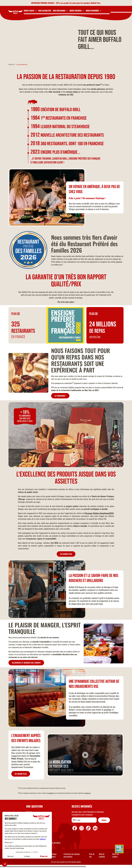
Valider (104, 820)
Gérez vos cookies (116, 856)
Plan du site (92, 856)
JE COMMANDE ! (60, 396)
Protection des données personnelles (72, 856)
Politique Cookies (53, 856)
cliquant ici (88, 793)
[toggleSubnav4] (77, 11)
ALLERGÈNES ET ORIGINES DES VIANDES (26, 663)
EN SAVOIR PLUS (66, 554)
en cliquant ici (51, 793)
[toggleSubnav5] (94, 11)
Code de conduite (102, 856)
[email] (84, 820)
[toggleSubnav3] (60, 11)
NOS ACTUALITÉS (45, 11)
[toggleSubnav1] (30, 11)
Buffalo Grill (11, 65)
